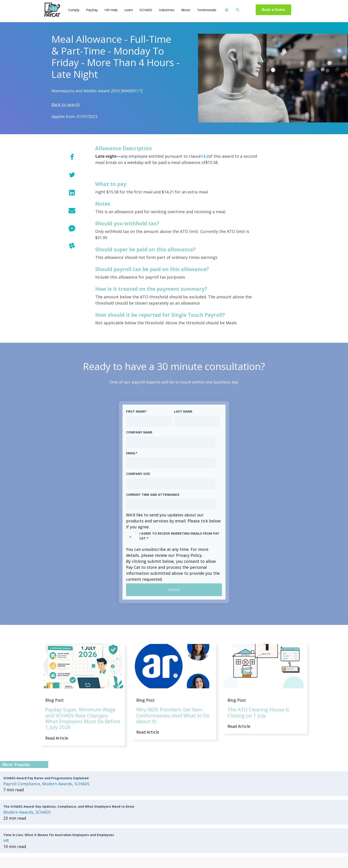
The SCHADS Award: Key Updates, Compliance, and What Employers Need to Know (69, 807)
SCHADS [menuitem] (146, 10)
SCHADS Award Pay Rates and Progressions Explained (46, 778)
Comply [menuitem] (74, 10)
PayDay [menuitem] (92, 10)
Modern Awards (57, 784)
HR (6, 841)
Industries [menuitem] (167, 10)
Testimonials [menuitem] (207, 10)
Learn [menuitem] (129, 10)
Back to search (66, 104)
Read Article (57, 738)
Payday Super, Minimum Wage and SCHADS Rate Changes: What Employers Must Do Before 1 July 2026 (83, 718)
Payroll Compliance (22, 784)
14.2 (205, 156)
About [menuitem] (186, 10)
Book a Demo (274, 10)
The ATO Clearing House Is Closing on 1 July (258, 713)
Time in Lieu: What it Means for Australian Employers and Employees (59, 835)
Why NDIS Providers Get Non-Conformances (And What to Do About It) (173, 715)
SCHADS (82, 784)
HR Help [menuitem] (111, 10)
